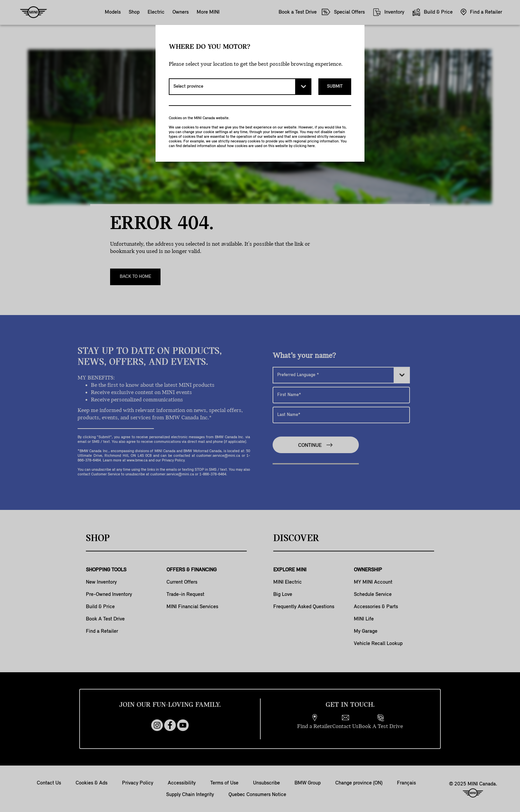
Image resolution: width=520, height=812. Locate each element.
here (311, 146)
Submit (335, 86)
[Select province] (240, 87)
